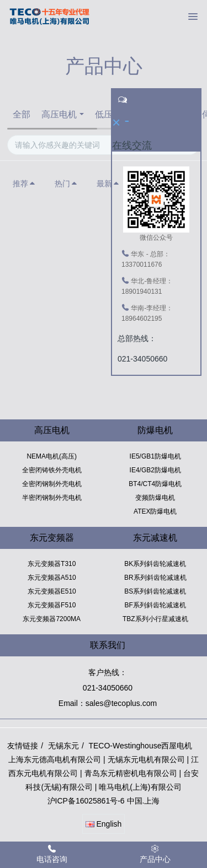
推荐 (24, 184)
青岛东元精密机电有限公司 (131, 773)
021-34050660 (108, 688)
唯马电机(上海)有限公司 (140, 787)
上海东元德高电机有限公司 (55, 759)
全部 (22, 114)
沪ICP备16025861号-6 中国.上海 (104, 801)
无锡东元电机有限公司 (146, 759)
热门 (66, 184)
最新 (108, 184)
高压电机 (59, 114)
